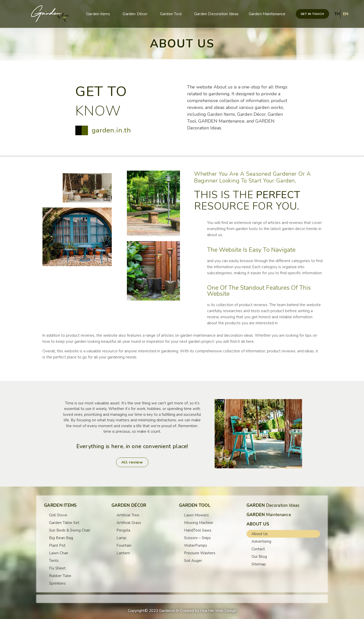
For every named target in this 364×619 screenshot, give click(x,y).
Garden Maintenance (267, 14)
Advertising (261, 541)
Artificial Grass (129, 523)
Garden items (99, 14)
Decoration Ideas (273, 505)
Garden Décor (136, 14)
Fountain (124, 545)
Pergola (123, 530)
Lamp (121, 538)
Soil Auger (193, 561)
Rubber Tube (60, 576)
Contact (258, 549)
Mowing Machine (199, 523)
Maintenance (269, 515)
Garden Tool (172, 14)
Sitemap (259, 564)
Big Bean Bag (61, 538)
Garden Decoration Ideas (217, 14)
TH (337, 14)
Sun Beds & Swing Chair (70, 530)
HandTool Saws (198, 530)
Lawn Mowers (196, 515)
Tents (54, 561)
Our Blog (259, 557)
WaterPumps (196, 545)
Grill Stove (58, 515)
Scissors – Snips (197, 538)
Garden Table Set (64, 523)
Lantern (123, 553)
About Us (260, 534)
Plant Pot (57, 545)
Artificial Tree (128, 515)
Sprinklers (57, 583)
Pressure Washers (200, 553)
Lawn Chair (59, 553)
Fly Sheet (57, 568)
